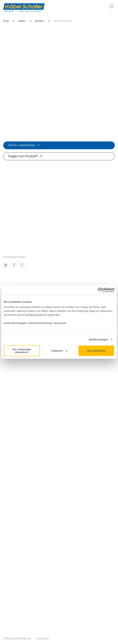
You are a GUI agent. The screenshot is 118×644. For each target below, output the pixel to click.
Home (6, 21)
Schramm (40, 21)
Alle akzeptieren (96, 351)
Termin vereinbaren (22, 145)
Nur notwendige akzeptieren (22, 351)
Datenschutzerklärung (40, 323)
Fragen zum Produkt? (23, 156)
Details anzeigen (98, 339)
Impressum (60, 323)
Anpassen (59, 351)
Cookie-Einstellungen (15, 323)
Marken (22, 21)
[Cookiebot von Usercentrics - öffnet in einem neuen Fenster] (100, 290)
